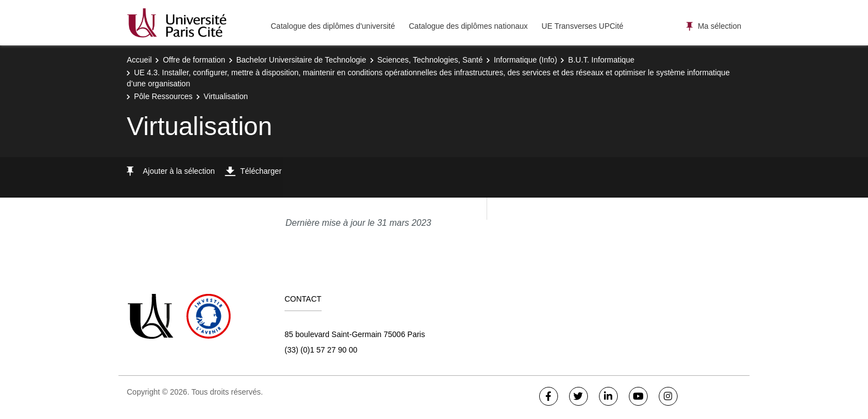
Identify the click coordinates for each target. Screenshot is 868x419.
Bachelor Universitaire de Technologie (301, 60)
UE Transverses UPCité (582, 26)
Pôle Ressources (163, 96)
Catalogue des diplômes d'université (333, 26)
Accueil (139, 60)
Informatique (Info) (525, 60)
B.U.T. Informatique (601, 60)
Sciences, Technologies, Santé (430, 60)
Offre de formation (194, 60)
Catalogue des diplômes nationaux (468, 26)
